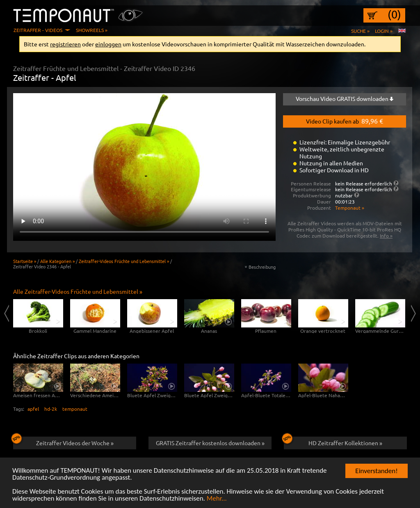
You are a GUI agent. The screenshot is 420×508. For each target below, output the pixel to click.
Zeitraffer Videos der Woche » (63, 442)
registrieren (65, 44)
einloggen (108, 44)
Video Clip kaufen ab (345, 121)
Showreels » (92, 30)
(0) (394, 14)
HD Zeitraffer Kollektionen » (333, 442)
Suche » (360, 31)
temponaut (75, 409)
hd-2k (51, 409)
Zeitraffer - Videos (38, 30)
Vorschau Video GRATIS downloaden (345, 98)
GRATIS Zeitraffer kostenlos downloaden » (210, 443)
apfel (33, 409)
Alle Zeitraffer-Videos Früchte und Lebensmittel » (78, 291)
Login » (384, 31)
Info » (386, 236)
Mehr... (217, 499)
